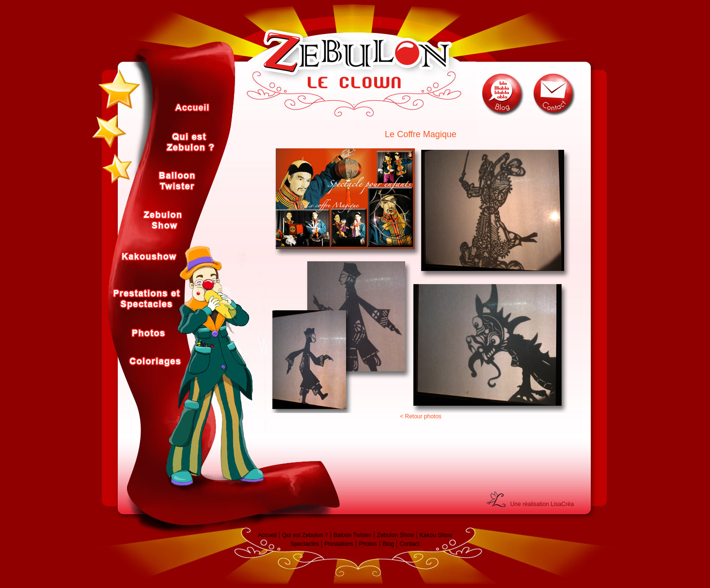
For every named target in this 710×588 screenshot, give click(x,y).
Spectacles (305, 544)
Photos (368, 544)
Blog (388, 544)
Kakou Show (436, 535)
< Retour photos (421, 416)
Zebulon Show (396, 535)
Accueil (267, 535)
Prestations (339, 544)
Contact (409, 544)
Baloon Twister (353, 535)
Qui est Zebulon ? (305, 535)
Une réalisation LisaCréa (542, 504)
